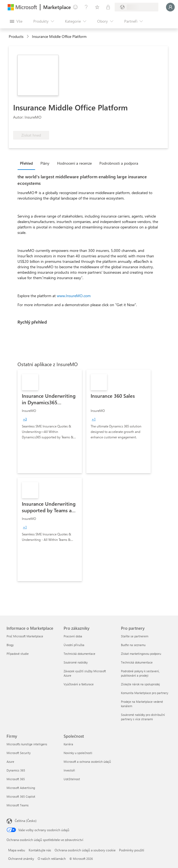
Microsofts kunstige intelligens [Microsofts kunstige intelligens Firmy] (27, 744)
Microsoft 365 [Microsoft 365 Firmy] (16, 779)
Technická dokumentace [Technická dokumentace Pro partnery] (137, 662)
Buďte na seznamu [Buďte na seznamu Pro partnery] (133, 645)
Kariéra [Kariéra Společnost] (68, 744)
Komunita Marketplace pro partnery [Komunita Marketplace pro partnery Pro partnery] (145, 693)
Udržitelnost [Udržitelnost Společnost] (72, 779)
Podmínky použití (132, 850)
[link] (50, 421)
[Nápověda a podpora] (86, 7)
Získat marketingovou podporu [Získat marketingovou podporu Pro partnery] (141, 654)
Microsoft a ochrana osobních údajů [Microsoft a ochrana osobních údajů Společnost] (87, 762)
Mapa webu (17, 850)
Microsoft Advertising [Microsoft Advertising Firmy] (21, 788)
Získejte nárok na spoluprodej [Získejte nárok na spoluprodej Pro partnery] (140, 684)
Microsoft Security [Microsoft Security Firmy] (19, 753)
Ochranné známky (21, 858)
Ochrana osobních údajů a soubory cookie (85, 850)
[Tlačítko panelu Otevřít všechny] (16, 21)
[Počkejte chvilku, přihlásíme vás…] (170, 7)
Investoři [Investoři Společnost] (69, 770)
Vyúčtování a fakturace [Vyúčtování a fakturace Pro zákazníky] (79, 684)
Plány (45, 163)
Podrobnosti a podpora (119, 163)
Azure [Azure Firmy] (10, 762)
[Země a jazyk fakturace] (137, 7)
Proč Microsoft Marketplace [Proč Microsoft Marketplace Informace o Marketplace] (25, 636)
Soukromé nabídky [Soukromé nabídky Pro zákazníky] (76, 662)
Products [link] (16, 36)
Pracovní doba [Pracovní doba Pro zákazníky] (73, 636)
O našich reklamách (52, 858)
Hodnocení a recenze (74, 163)
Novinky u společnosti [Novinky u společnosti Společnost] (78, 753)
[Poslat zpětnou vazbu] (75, 7)
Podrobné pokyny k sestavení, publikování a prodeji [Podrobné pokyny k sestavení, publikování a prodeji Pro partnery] (140, 673)
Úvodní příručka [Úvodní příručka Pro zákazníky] (74, 645)
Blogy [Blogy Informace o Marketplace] (10, 645)
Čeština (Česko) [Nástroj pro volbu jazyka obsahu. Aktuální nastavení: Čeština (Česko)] (26, 821)
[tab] (28, 163)
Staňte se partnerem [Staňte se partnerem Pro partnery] (135, 636)
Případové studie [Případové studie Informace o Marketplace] (18, 654)
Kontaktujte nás (40, 850)
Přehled (26, 163)
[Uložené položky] (97, 7)
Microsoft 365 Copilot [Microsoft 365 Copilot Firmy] (21, 796)
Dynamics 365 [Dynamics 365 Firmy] (16, 770)
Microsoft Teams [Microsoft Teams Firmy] (18, 805)
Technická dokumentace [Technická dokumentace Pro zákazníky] (79, 654)
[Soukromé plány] (108, 7)
